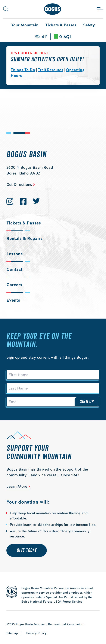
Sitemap (12, 633)
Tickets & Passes (61, 25)
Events (13, 300)
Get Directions (19, 184)
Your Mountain (25, 25)
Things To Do (23, 70)
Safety (89, 25)
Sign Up (87, 402)
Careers (14, 285)
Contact (14, 269)
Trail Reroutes (51, 70)
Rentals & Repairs (24, 238)
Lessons (15, 254)
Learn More (17, 486)
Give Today (27, 550)
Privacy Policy (36, 633)
